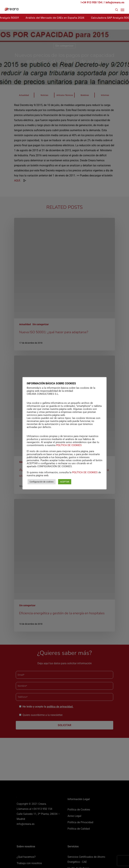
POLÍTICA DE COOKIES (69, 445)
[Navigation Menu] (122, 10)
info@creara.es (114, 2)
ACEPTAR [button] (65, 482)
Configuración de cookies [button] (42, 482)
